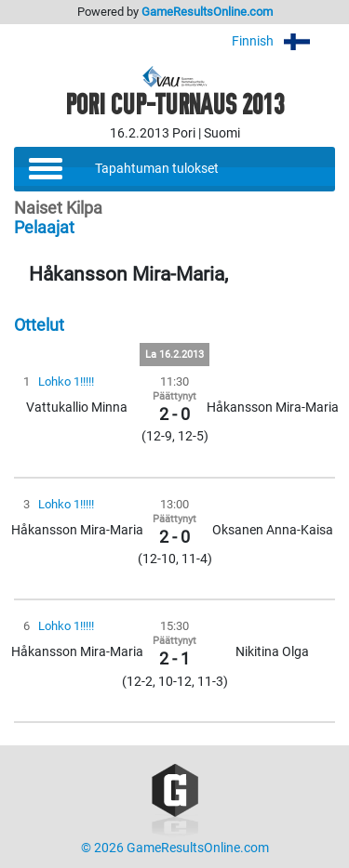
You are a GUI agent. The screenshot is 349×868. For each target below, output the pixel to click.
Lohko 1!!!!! (66, 381)
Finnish (283, 41)
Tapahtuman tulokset (157, 169)
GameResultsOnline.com (207, 12)
